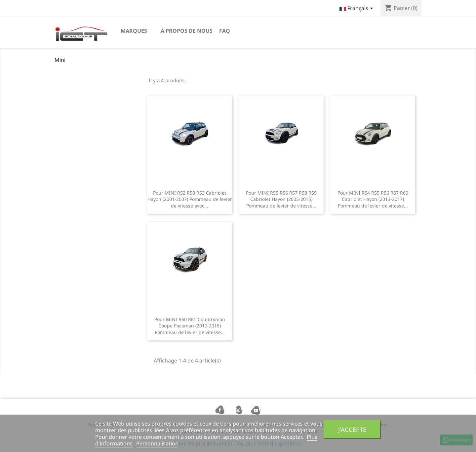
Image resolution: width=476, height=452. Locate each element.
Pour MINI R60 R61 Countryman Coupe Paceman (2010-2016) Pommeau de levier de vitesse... (190, 326)
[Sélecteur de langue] (357, 9)
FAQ (225, 31)
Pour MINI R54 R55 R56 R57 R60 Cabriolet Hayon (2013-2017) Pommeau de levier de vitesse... (373, 199)
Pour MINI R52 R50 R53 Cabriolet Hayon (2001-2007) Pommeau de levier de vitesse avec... (190, 199)
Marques (134, 31)
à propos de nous (187, 31)
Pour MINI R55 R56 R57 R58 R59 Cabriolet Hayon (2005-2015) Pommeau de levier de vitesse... (281, 199)
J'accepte (352, 429)
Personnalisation (157, 443)
